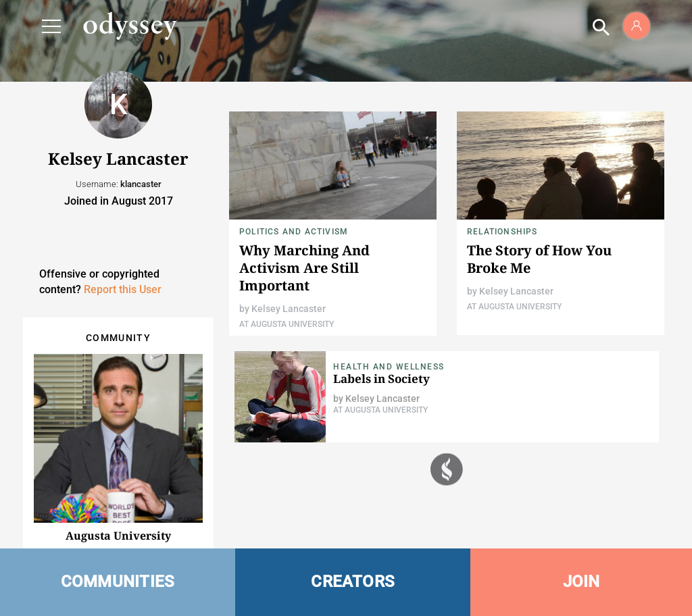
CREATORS (353, 582)
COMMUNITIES (118, 582)
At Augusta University (287, 324)
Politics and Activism (294, 232)
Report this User (123, 289)
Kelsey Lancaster (289, 309)
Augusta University (118, 536)
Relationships (502, 232)
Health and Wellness (389, 367)
